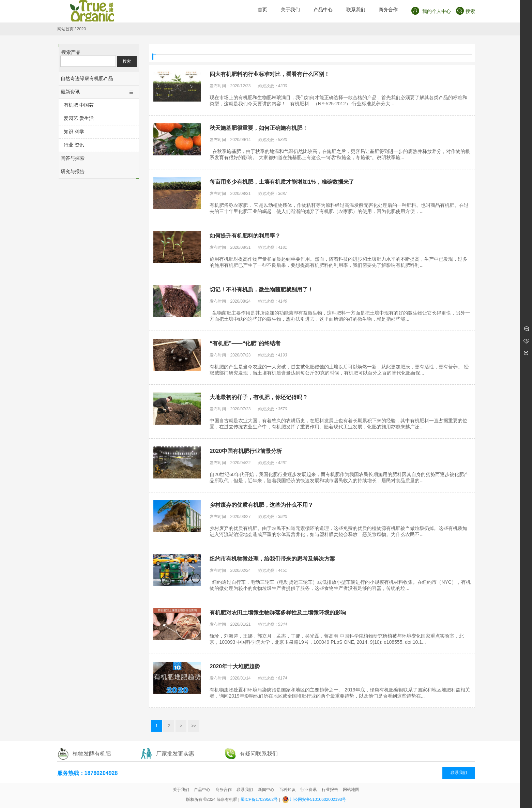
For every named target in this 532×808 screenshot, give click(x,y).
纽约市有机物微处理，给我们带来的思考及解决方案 (272, 559)
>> (194, 726)
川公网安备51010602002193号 (318, 799)
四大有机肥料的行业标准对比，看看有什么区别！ (270, 74)
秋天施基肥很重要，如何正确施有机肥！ (259, 128)
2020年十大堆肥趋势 (235, 666)
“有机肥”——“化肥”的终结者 (245, 343)
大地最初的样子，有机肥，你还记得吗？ (259, 397)
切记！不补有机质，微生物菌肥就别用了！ (261, 289)
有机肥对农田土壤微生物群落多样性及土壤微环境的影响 (278, 613)
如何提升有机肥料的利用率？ (245, 236)
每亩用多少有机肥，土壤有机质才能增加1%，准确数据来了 (282, 182)
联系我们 (459, 773)
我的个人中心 (431, 11)
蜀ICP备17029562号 (259, 799)
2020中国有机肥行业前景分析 (246, 451)
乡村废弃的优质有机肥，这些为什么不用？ (261, 505)
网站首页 (65, 29)
